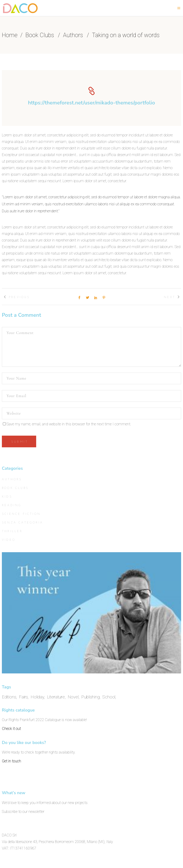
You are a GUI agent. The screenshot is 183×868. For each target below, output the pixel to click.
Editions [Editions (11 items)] (9, 697)
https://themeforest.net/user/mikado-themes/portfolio (91, 103)
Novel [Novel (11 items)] (73, 697)
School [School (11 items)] (109, 697)
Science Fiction (21, 514)
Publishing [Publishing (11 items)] (90, 697)
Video (9, 540)
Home (10, 35)
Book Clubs (40, 35)
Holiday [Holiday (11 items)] (37, 697)
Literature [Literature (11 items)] (56, 697)
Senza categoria (23, 523)
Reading (12, 505)
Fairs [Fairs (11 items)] (23, 697)
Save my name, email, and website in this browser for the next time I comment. (69, 424)
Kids (7, 497)
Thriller (12, 531)
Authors (73, 35)
